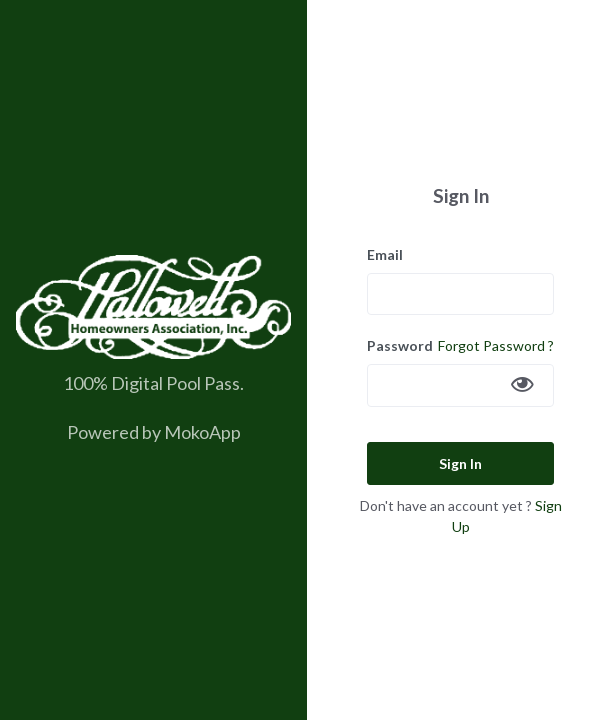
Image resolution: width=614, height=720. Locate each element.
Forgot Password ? (496, 345)
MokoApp (202, 432)
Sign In (460, 463)
